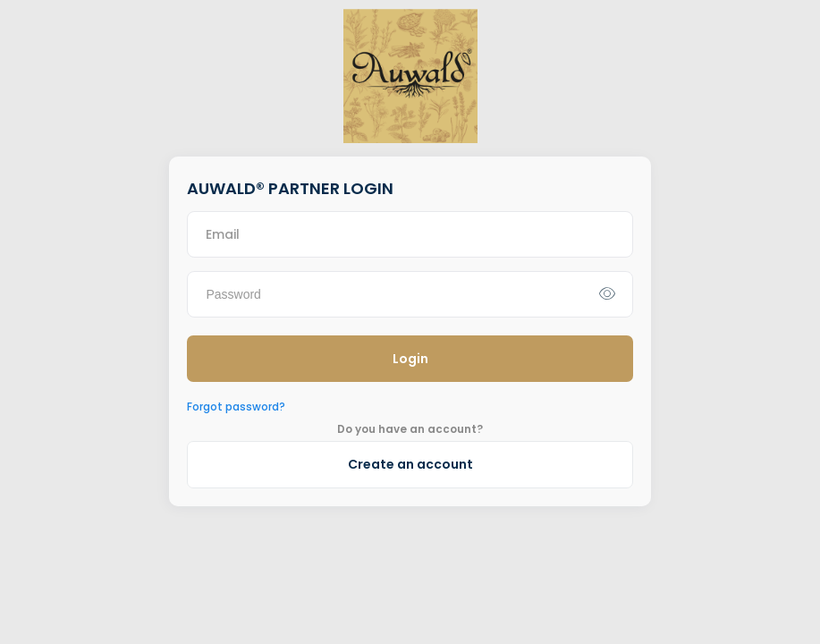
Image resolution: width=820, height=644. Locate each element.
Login (410, 359)
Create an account (410, 464)
